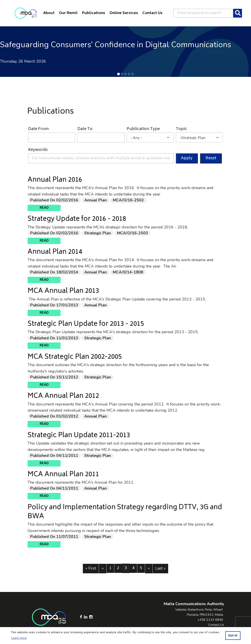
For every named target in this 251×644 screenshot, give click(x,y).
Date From (38, 129)
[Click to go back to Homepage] (26, 13)
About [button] (49, 13)
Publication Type (143, 129)
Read (65, 208)
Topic (181, 129)
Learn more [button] (19, 638)
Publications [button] (94, 13)
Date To (85, 129)
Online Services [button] (124, 13)
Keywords (38, 150)
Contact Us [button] (152, 13)
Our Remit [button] (68, 13)
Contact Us (216, 625)
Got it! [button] (233, 635)
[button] (118, 74)
